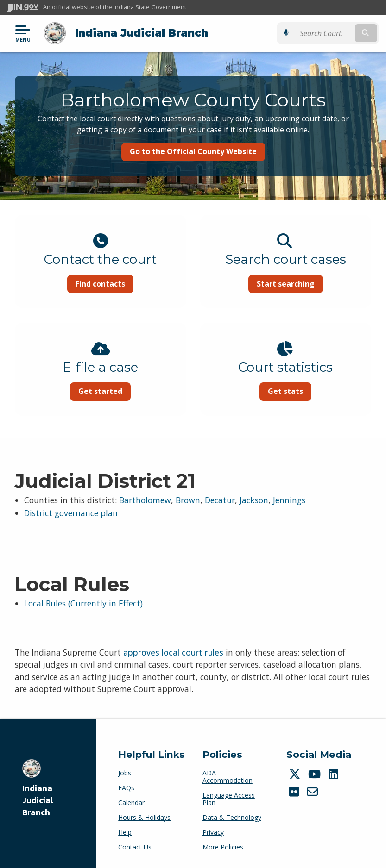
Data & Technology (232, 817)
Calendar (131, 802)
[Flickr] (295, 792)
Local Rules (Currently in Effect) (83, 603)
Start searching (286, 284)
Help (125, 832)
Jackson (254, 500)
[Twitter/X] (296, 774)
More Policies (223, 847)
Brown (188, 500)
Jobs (125, 773)
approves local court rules (173, 652)
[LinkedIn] (335, 774)
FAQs (126, 788)
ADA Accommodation (228, 777)
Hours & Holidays (144, 817)
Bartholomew (145, 500)
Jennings (289, 500)
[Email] (313, 792)
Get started (100, 391)
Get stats (285, 391)
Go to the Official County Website (193, 151)
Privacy (213, 832)
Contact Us (135, 847)
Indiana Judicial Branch (142, 33)
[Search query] (324, 33)
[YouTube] (316, 774)
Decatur (220, 500)
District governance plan (71, 513)
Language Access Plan (229, 799)
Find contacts (100, 284)
